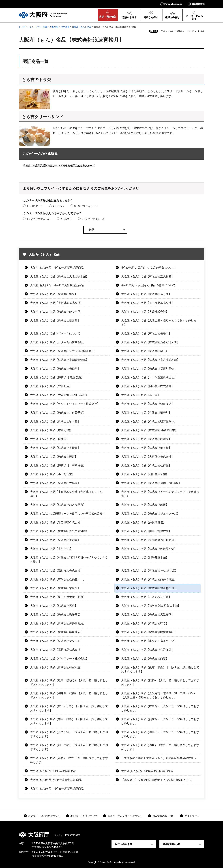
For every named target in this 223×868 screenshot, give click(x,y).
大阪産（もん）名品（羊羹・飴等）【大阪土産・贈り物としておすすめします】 (69, 721)
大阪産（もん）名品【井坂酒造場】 (144, 522)
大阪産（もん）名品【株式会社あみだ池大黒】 (150, 342)
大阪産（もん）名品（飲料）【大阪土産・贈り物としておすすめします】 (160, 682)
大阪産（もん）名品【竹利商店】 (51, 386)
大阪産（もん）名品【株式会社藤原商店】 (57, 632)
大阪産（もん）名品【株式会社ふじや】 (146, 294)
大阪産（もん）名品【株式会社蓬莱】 (54, 457)
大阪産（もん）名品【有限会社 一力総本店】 (149, 571)
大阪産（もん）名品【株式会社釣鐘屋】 (146, 439)
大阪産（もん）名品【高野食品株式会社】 (57, 650)
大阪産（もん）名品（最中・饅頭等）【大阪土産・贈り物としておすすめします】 (69, 682)
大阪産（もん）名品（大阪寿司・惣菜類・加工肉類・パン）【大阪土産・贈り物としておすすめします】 (159, 695)
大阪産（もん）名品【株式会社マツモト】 (57, 641)
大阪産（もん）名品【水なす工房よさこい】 (149, 641)
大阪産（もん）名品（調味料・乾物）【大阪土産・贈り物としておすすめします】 (69, 695)
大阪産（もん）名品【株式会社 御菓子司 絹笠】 (151, 483)
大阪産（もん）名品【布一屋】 (141, 395)
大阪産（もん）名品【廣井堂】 (50, 439)
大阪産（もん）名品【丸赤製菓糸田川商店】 (149, 540)
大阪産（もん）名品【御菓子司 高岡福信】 (58, 465)
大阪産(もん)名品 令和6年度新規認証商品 (57, 285)
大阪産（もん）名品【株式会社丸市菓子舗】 (58, 413)
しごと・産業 (41, 27)
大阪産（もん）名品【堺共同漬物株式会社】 (149, 632)
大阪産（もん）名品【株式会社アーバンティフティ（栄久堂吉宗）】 (160, 494)
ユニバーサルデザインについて (125, 816)
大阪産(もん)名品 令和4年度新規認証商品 (147, 771)
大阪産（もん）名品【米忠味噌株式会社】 (57, 522)
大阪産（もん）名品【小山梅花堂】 (52, 474)
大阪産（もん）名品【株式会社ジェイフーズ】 (150, 514)
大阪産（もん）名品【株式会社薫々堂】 (146, 448)
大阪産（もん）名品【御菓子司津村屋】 (146, 531)
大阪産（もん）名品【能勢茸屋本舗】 (145, 558)
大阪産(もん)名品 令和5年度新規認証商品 (57, 789)
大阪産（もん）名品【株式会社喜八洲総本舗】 (150, 360)
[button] (171, 4)
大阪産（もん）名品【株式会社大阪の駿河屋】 (59, 531)
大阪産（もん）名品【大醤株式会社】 (145, 312)
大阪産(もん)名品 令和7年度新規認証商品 (57, 268)
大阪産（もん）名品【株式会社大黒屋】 (55, 483)
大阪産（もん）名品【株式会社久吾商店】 (148, 650)
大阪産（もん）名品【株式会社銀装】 (54, 294)
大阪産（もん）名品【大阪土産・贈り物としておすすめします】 (159, 323)
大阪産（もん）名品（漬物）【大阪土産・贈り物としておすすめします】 (69, 760)
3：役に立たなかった (86, 206)
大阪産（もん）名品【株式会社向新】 (145, 659)
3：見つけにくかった (93, 219)
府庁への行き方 (124, 844)
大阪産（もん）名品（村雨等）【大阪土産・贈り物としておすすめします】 (160, 708)
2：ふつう (59, 206)
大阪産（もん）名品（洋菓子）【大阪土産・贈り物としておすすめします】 (160, 734)
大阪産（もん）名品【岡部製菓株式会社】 (148, 386)
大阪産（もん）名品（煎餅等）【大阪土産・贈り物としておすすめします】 (160, 721)
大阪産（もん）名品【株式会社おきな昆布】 (58, 505)
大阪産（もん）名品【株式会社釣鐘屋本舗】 (149, 549)
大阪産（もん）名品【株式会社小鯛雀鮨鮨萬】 (59, 360)
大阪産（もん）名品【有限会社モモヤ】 (146, 333)
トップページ (25, 27)
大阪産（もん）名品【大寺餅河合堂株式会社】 (59, 395)
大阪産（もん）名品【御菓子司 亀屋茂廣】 (57, 377)
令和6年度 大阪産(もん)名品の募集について (148, 285)
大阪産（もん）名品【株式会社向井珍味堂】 (149, 579)
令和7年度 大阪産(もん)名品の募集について (148, 268)
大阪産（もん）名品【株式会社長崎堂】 (55, 448)
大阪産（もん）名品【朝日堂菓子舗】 (145, 474)
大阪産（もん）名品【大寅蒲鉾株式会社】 (148, 457)
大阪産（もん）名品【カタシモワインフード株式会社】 (65, 404)
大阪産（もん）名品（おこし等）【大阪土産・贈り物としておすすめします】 (69, 734)
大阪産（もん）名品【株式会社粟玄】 (145, 351)
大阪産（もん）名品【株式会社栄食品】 (55, 588)
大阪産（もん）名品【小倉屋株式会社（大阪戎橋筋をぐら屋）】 (66, 494)
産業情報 (54, 27)
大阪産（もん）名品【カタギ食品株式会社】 (58, 342)
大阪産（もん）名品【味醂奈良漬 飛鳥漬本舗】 (151, 606)
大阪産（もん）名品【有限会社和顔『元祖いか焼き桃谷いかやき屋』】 (69, 560)
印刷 (155, 31)
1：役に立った (35, 206)
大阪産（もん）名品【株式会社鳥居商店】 (57, 615)
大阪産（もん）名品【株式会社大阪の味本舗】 (59, 276)
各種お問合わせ (172, 844)
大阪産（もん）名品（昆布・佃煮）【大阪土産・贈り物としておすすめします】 (160, 669)
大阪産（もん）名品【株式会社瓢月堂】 (55, 320)
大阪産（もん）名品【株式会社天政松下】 (148, 615)
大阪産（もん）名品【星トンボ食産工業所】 (58, 597)
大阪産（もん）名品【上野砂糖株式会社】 (57, 303)
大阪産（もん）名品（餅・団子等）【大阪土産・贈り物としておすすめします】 (69, 708)
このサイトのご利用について (44, 816)
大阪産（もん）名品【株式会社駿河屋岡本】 (149, 421)
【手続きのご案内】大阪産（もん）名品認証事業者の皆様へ (159, 758)
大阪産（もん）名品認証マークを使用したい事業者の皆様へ (68, 514)
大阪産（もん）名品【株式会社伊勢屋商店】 (58, 623)
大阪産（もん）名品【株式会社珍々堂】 (55, 421)
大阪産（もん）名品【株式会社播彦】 (54, 606)
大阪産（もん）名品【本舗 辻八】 (51, 549)
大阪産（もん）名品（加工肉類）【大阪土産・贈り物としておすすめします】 (69, 747)
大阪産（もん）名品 (82, 27)
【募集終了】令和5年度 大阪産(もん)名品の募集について (157, 780)
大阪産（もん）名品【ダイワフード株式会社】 (59, 659)
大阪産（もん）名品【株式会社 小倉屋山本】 (149, 430)
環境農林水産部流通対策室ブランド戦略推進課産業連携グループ (59, 166)
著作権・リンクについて (84, 816)
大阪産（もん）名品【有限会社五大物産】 (148, 276)
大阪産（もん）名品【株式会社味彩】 (145, 623)
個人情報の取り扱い (163, 816)
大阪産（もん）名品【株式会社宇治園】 (55, 540)
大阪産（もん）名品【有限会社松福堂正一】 (58, 579)
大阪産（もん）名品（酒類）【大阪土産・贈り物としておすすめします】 (160, 747)
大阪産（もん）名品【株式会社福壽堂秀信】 (149, 369)
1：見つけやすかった (39, 219)
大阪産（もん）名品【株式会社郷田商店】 (148, 404)
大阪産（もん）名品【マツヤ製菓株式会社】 (149, 377)
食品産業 (65, 27)
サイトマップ (192, 816)
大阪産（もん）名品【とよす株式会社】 (146, 597)
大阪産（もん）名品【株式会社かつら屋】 (57, 312)
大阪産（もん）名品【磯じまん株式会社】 (57, 571)
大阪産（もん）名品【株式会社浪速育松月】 (149, 588)
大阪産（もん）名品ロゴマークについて (55, 333)
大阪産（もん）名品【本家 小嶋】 (51, 430)
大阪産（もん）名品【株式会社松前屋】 (146, 465)
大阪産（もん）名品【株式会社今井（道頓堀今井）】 (64, 351)
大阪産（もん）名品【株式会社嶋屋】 (145, 505)
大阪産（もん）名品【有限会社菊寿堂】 (146, 413)
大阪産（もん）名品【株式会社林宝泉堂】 (57, 667)
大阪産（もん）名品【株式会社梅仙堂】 (55, 369)
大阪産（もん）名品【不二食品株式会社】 (148, 303)
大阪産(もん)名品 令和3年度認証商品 (53, 771)
